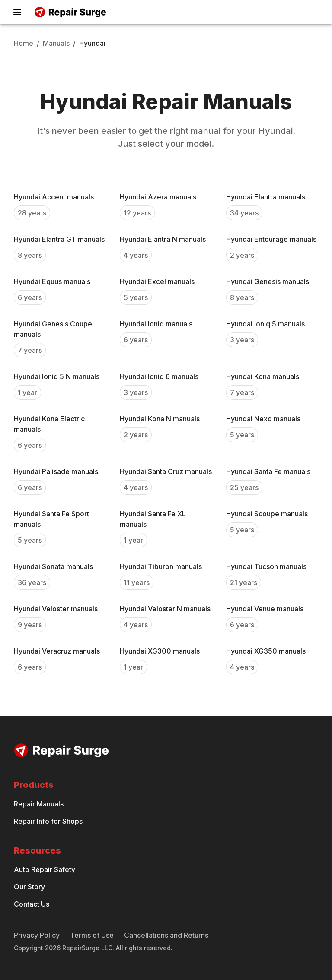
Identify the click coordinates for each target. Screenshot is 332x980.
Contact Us (32, 904)
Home (24, 43)
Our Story (29, 887)
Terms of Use (92, 935)
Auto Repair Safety (45, 869)
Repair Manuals (39, 804)
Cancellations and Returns (166, 935)
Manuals (56, 43)
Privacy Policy (37, 935)
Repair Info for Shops (48, 821)
